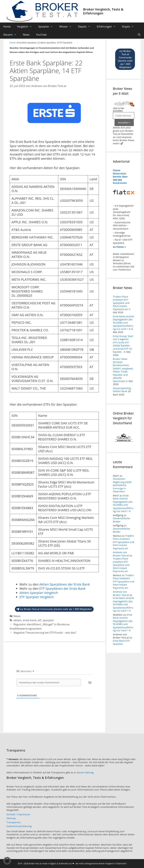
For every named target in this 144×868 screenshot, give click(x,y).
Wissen (67, 27)
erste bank (30, 620)
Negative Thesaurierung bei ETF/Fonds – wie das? (45, 633)
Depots (86, 27)
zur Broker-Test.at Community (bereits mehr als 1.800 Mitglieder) (54, 609)
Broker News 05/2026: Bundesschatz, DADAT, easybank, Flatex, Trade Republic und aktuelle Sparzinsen (123, 370)
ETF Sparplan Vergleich (37, 597)
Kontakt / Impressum (18, 814)
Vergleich (26, 27)
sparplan (48, 620)
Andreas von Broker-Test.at (121, 554)
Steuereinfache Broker (121, 520)
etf (39, 620)
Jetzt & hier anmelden (119, 110)
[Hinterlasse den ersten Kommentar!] (49, 682)
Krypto (129, 27)
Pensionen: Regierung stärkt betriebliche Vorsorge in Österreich (122, 485)
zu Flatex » (119, 247)
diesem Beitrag (85, 772)
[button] (7, 861)
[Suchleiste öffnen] (139, 35)
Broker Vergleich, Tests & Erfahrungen (103, 11)
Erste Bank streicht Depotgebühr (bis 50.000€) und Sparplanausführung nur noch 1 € (124, 323)
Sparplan (47, 27)
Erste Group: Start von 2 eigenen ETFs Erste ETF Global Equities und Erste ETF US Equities (123, 344)
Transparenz (14, 822)
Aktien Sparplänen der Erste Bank (65, 584)
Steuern (11, 35)
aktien (17, 620)
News (26, 35)
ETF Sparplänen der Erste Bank (63, 589)
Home (7, 27)
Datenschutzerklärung (19, 826)
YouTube (41, 35)
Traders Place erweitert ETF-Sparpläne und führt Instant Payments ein (121, 303)
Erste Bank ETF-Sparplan (122, 642)
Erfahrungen (108, 27)
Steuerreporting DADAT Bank (122, 390)
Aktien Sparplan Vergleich (39, 593)
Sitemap (11, 818)
